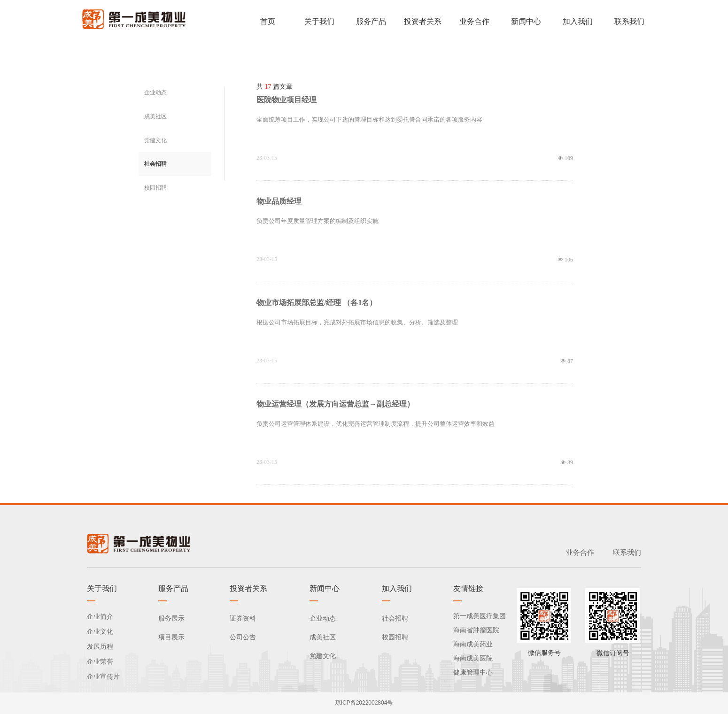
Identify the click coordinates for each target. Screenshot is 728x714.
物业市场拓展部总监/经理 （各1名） (317, 303)
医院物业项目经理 (287, 100)
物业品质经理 (279, 201)
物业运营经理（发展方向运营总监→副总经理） (335, 404)
